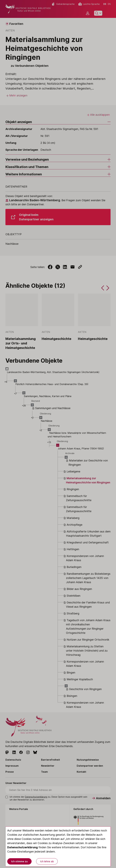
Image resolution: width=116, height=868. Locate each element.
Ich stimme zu (19, 861)
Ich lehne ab (47, 861)
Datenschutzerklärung (23, 847)
